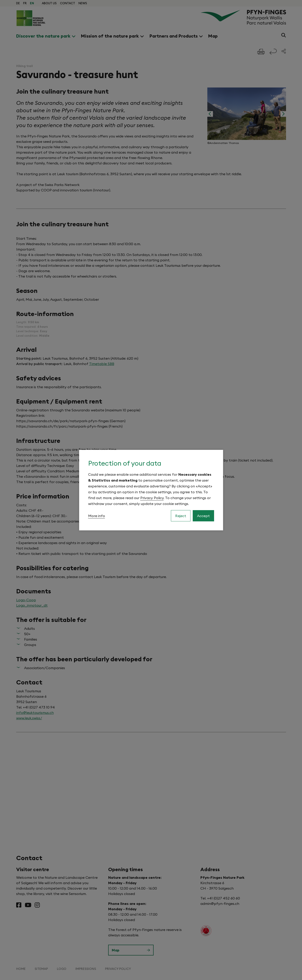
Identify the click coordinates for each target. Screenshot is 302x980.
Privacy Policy (152, 498)
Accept (203, 516)
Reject (181, 516)
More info (97, 516)
